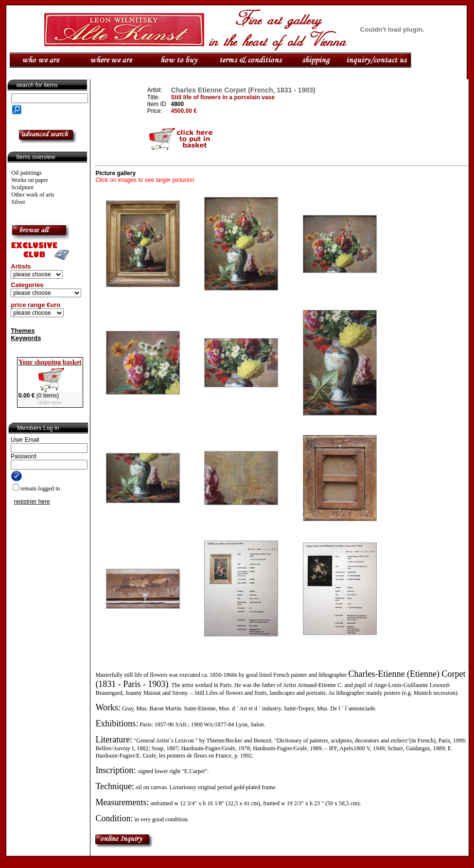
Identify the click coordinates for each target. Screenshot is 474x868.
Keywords (26, 338)
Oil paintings (26, 173)
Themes (23, 331)
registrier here (32, 502)
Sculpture (22, 187)
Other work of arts (33, 195)
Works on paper (30, 180)
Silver (18, 202)
